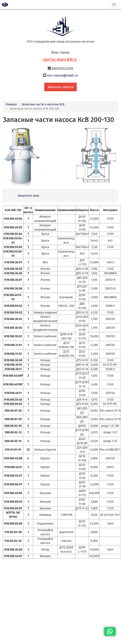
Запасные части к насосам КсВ (43, 104)
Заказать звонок (60, 87)
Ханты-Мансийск (60, 60)
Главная (11, 104)
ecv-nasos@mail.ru (63, 75)
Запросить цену (28, 196)
